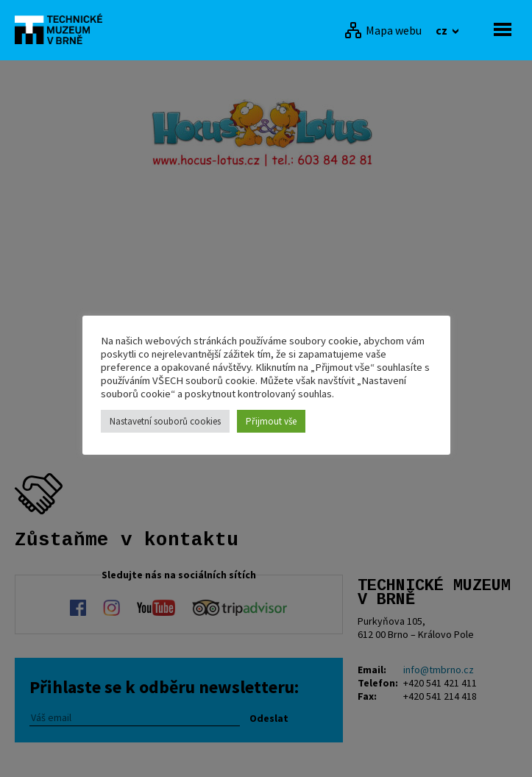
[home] (63, 29)
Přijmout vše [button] (271, 421)
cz (443, 30)
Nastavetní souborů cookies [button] (165, 421)
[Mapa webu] (383, 30)
